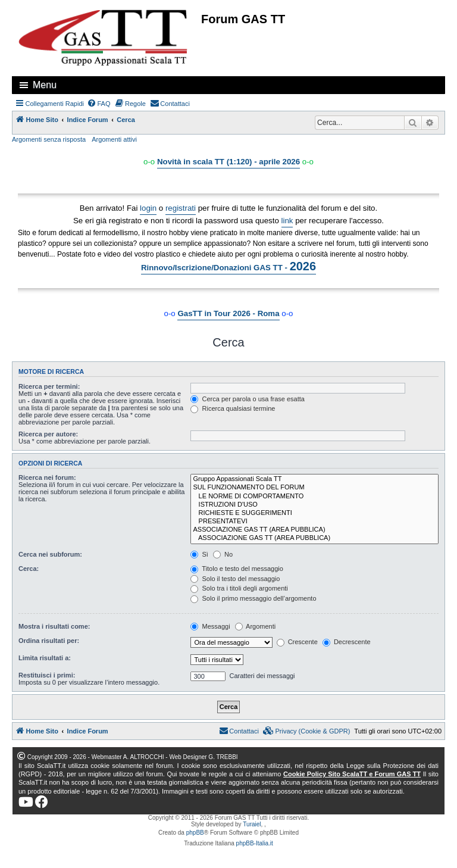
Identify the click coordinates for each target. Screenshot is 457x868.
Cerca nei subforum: (50, 554)
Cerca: (29, 569)
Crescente (297, 642)
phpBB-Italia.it (255, 843)
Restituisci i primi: (47, 675)
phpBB (195, 833)
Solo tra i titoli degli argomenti (239, 588)
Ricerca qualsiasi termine (233, 408)
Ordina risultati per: (49, 641)
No (223, 554)
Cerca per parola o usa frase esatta (247, 399)
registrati (181, 208)
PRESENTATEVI (314, 522)
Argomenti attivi (114, 139)
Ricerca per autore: (48, 434)
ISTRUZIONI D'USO (314, 505)
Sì (199, 554)
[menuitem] (99, 104)
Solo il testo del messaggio (235, 579)
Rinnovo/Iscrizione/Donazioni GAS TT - (228, 266)
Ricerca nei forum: (47, 477)
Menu (45, 85)
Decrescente (347, 642)
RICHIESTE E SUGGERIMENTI (314, 513)
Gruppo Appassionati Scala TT (314, 479)
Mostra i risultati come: (54, 626)
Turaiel (252, 824)
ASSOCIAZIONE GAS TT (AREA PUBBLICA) (314, 530)
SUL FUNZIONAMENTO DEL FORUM (314, 488)
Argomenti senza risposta (49, 139)
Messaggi (210, 626)
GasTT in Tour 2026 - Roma (228, 313)
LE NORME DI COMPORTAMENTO (314, 497)
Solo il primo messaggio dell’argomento (253, 598)
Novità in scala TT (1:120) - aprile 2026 (228, 162)
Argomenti (256, 626)
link (287, 221)
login (148, 208)
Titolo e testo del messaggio (237, 569)
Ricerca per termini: (49, 386)
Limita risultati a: (45, 658)
